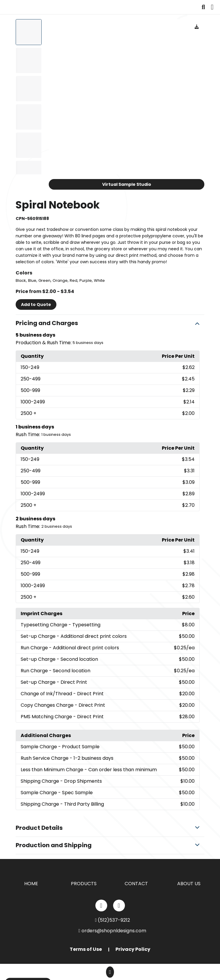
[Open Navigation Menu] (212, 7)
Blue (32, 280)
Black (21, 280)
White (99, 280)
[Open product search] (203, 7)
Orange (60, 280)
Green (44, 280)
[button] (110, 323)
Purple (86, 280)
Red (74, 280)
